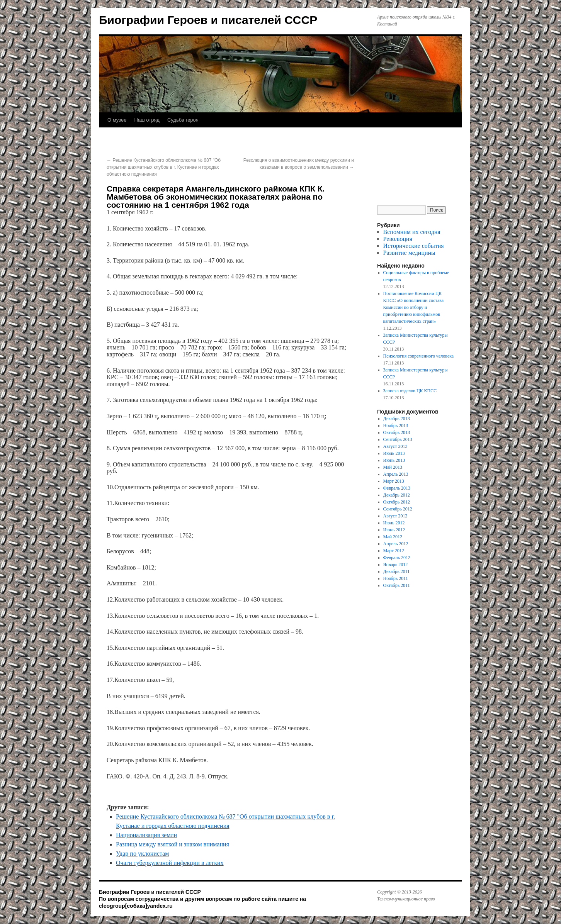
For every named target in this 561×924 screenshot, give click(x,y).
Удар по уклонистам (142, 854)
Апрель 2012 (396, 544)
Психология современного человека (419, 356)
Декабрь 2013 (397, 419)
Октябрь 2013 (397, 432)
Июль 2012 (394, 523)
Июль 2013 (394, 453)
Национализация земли (146, 835)
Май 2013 (393, 467)
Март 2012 (394, 551)
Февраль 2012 (397, 558)
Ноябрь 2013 (396, 426)
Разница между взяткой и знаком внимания (173, 844)
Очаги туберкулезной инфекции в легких (170, 863)
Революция (398, 239)
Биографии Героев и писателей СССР (208, 20)
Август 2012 (395, 516)
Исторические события (414, 246)
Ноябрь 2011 (396, 578)
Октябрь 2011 (397, 585)
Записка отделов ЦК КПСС (410, 391)
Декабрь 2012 (397, 495)
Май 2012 (393, 537)
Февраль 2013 (397, 488)
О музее (117, 120)
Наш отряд (147, 120)
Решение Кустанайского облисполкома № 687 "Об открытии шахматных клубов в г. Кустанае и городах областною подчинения (164, 167)
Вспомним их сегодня (412, 232)
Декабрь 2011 (397, 571)
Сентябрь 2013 (398, 439)
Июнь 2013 (394, 460)
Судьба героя (183, 120)
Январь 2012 (396, 565)
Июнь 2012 (394, 530)
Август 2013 (395, 446)
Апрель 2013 (396, 474)
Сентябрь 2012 (398, 509)
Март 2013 (394, 481)
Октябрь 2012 (397, 502)
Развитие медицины (409, 253)
